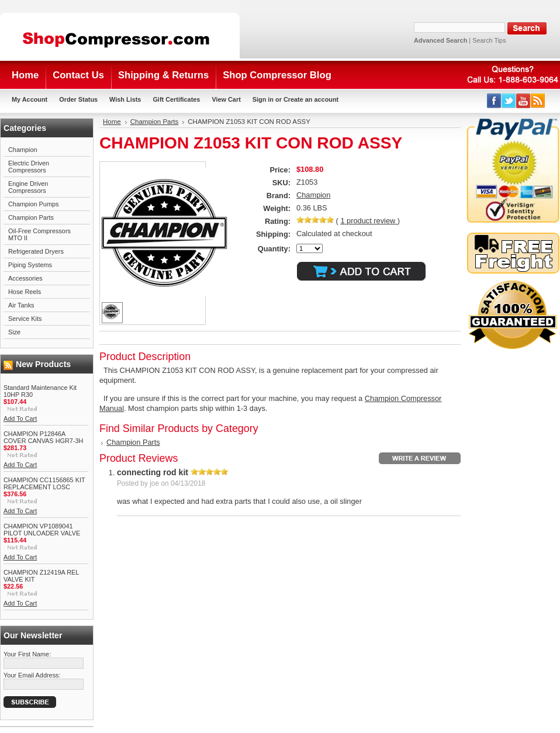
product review (369, 221)
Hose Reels (25, 292)
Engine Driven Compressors (28, 187)
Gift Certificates (176, 99)
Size (14, 332)
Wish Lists (125, 99)
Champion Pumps (33, 204)
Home (112, 122)
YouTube (523, 101)
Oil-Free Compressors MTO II (39, 234)
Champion (23, 150)
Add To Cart (20, 419)
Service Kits (25, 319)
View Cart (226, 99)
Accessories (25, 278)
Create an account (311, 99)
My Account (30, 99)
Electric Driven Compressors (29, 167)
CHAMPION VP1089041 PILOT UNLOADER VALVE (42, 530)
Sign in (263, 99)
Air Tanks (21, 305)
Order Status (78, 99)
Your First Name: (27, 654)
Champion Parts (31, 217)
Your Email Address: (32, 675)
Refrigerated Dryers (36, 251)
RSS (538, 101)
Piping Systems (30, 265)
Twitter (509, 101)
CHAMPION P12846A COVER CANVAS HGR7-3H (43, 437)
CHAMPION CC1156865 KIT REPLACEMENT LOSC (44, 483)
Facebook (494, 101)
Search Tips (489, 40)
